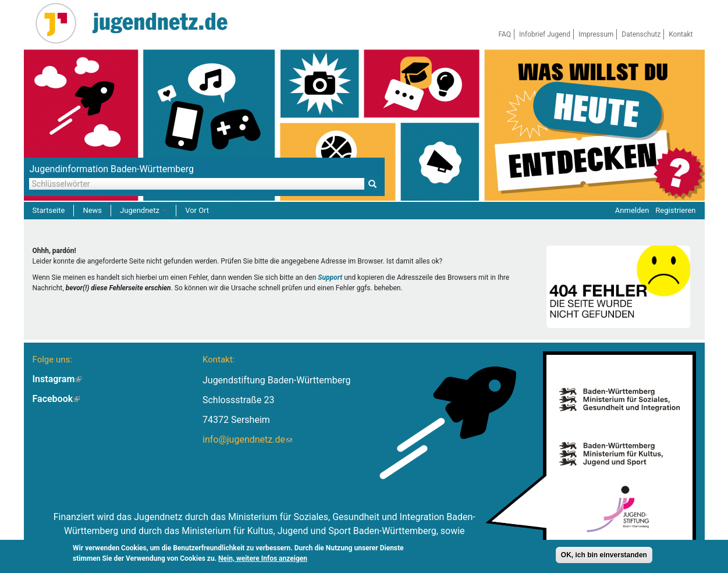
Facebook (56, 399)
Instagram (57, 379)
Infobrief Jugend (545, 34)
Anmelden (632, 210)
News (92, 210)
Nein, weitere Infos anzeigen (263, 559)
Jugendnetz (143, 210)
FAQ (505, 34)
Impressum (596, 34)
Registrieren (675, 210)
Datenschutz (641, 34)
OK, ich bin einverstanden (604, 556)
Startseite (49, 210)
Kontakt (681, 34)
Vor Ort (197, 210)
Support (330, 277)
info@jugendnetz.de (247, 439)
